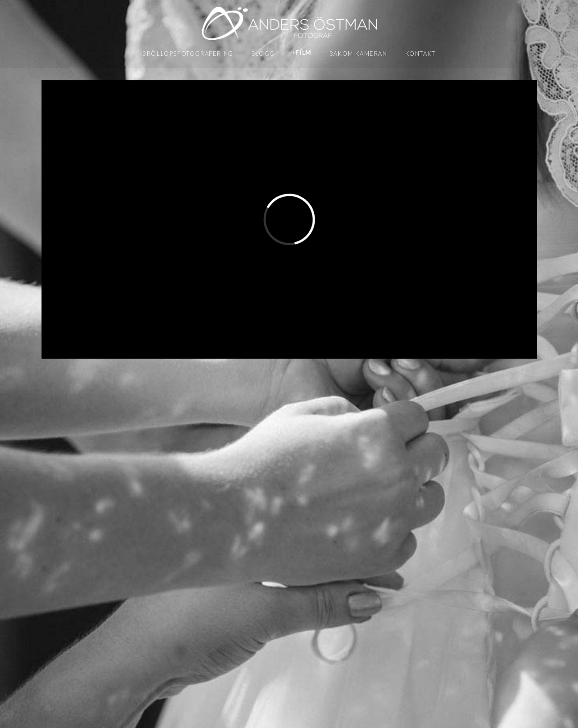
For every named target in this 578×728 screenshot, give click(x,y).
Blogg (263, 54)
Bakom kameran (358, 54)
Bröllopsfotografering (188, 54)
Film (303, 53)
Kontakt (420, 54)
